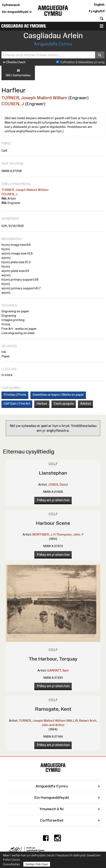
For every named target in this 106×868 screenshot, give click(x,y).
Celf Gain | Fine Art (17, 403)
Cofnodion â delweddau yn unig (82, 62)
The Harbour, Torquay (53, 659)
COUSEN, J (13, 104)
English (99, 4)
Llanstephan (53, 473)
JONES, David (58, 484)
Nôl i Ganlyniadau (18, 73)
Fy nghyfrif (97, 11)
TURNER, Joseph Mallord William (34, 98)
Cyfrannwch (11, 5)
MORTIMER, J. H (44, 534)
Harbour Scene (53, 523)
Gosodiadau (11, 864)
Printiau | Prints (15, 395)
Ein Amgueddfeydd (17, 12)
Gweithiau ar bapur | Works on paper (58, 395)
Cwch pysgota (64, 403)
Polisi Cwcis (11, 860)
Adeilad (86, 403)
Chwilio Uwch (14, 62)
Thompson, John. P (70, 534)
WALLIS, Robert (78, 721)
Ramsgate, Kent (53, 709)
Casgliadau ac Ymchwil (24, 26)
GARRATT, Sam (58, 670)
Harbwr (42, 403)
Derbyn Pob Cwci (37, 864)
